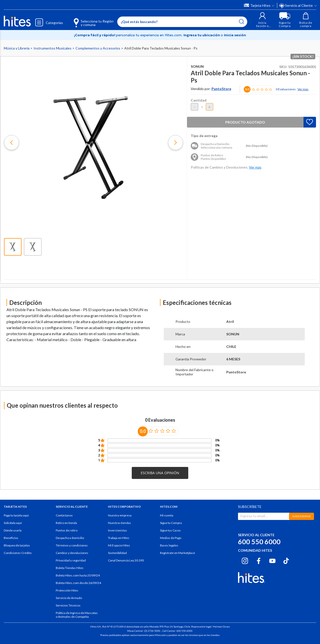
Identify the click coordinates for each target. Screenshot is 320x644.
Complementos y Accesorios (98, 48)
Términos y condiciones (72, 545)
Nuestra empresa (120, 515)
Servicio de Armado (69, 598)
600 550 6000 (259, 542)
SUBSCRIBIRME (301, 516)
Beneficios (11, 538)
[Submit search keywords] (241, 22)
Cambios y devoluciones (72, 553)
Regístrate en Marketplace (177, 553)
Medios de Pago (171, 538)
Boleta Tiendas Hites (70, 568)
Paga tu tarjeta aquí (16, 515)
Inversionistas (117, 530)
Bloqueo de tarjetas (17, 545)
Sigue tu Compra (171, 523)
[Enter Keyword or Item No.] (182, 22)
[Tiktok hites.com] (286, 560)
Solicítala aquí (13, 523)
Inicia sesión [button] (235, 35)
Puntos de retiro (67, 530)
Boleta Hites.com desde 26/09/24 (78, 583)
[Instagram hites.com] (245, 560)
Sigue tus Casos (170, 530)
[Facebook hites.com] (259, 560)
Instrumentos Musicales (53, 48)
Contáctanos (64, 515)
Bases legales (169, 545)
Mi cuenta (167, 515)
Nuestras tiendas (119, 523)
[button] (262, 20)
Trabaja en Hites (119, 538)
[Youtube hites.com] (272, 560)
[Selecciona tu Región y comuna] (86, 20)
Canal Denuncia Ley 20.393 (126, 560)
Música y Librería (17, 48)
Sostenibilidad (117, 553)
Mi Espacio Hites (119, 545)
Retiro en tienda (66, 523)
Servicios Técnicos (68, 605)
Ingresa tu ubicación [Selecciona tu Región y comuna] (202, 35)
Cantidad (199, 100)
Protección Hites (67, 590)
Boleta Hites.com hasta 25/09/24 (78, 575)
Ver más (303, 89)
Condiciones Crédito (18, 553)
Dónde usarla (13, 530)
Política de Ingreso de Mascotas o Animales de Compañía (77, 615)
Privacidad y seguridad (71, 560)
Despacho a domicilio (70, 538)
